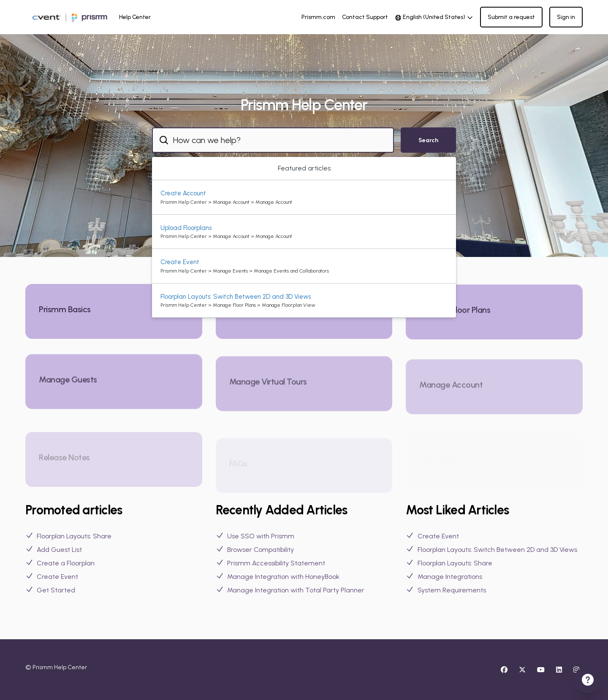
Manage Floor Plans (455, 319)
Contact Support (365, 17)
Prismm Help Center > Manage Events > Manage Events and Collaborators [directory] (245, 271)
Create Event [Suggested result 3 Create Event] (180, 262)
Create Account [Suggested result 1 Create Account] (183, 193)
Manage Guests (68, 392)
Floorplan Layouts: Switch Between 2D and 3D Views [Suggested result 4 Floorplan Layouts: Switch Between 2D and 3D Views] (236, 297)
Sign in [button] (566, 17)
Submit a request (511, 17)
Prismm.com (318, 17)
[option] (304, 197)
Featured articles (304, 168)
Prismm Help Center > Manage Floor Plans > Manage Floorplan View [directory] (238, 305)
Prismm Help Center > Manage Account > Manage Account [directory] (226, 202)
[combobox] (273, 140)
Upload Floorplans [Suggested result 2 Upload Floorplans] (186, 228)
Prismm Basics (65, 312)
